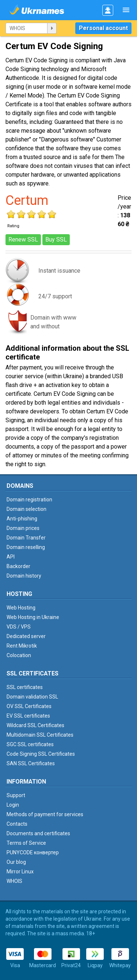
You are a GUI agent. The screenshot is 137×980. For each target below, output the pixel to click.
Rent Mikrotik (22, 646)
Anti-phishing (22, 519)
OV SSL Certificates (29, 706)
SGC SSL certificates (30, 744)
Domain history (24, 576)
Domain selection (26, 509)
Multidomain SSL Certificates (40, 735)
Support (16, 795)
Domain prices (23, 528)
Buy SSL (56, 240)
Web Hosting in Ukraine (33, 617)
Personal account (103, 28)
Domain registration (29, 500)
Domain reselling (26, 547)
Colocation (19, 655)
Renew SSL (23, 240)
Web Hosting (21, 608)
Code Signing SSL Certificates (41, 754)
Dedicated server (26, 636)
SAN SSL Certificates (31, 763)
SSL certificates (25, 687)
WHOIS (14, 881)
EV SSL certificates (28, 716)
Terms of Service (26, 843)
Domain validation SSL (32, 697)
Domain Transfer (26, 538)
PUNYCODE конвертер (33, 852)
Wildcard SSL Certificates (35, 725)
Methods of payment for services (45, 814)
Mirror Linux (20, 872)
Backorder (18, 566)
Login (13, 805)
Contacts (17, 824)
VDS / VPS (19, 627)
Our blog (16, 862)
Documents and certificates (38, 833)
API (11, 557)
